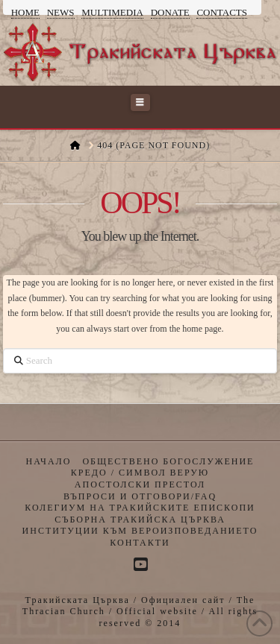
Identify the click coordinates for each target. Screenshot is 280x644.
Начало (49, 461)
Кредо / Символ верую (140, 473)
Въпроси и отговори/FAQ (140, 496)
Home (25, 12)
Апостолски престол (140, 484)
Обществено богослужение (168, 461)
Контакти (140, 543)
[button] (140, 102)
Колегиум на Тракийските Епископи (140, 508)
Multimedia (112, 12)
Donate (170, 12)
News (61, 12)
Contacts (222, 12)
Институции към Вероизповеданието (140, 531)
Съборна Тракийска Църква (140, 520)
